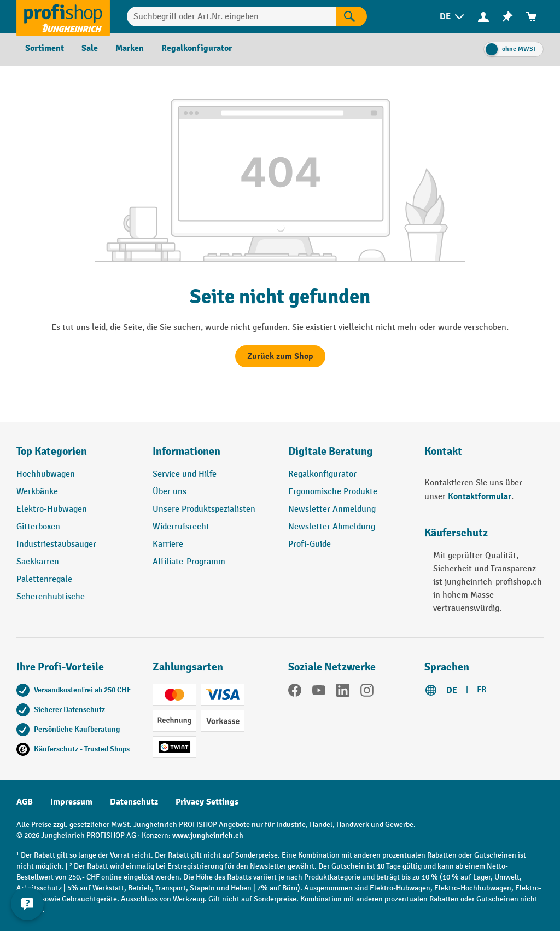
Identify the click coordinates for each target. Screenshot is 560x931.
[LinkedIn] (343, 692)
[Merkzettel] (507, 17)
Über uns (170, 492)
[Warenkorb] (532, 17)
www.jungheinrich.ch (208, 835)
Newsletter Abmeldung (332, 527)
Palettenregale (44, 579)
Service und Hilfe (185, 474)
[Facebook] (295, 692)
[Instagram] (367, 692)
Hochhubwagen (46, 474)
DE (452, 690)
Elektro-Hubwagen (52, 509)
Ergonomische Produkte (333, 492)
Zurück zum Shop (280, 356)
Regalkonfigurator (322, 474)
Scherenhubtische (51, 597)
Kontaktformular (480, 496)
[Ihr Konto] (483, 16)
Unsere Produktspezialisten (204, 509)
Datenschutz (134, 802)
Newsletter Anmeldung (332, 509)
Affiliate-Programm (189, 562)
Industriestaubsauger (56, 544)
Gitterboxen (38, 527)
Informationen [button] (186, 451)
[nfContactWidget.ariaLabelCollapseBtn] (27, 904)
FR (482, 690)
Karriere (168, 544)
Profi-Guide (310, 544)
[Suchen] (352, 16)
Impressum (71, 802)
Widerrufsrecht (181, 527)
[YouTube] (319, 692)
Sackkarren (38, 562)
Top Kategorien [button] (52, 451)
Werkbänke (37, 492)
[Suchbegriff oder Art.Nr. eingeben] (232, 16)
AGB (25, 802)
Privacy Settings (207, 802)
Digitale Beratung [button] (331, 451)
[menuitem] (453, 17)
